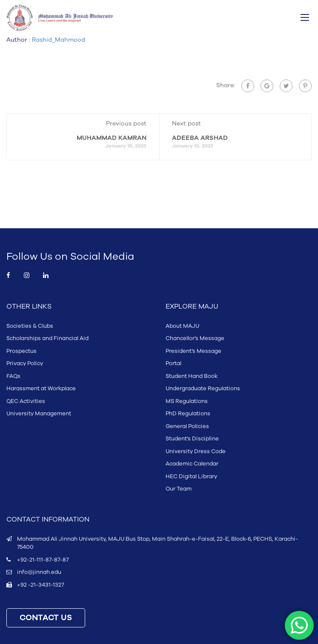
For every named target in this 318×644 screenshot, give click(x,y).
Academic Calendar (192, 464)
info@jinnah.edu (39, 572)
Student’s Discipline (192, 439)
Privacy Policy (25, 363)
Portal (173, 363)
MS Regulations (187, 401)
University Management (39, 414)
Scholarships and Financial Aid (47, 338)
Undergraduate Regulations (203, 389)
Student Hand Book (192, 376)
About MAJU (182, 326)
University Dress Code (196, 451)
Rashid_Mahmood (59, 40)
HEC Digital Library (191, 477)
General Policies (187, 426)
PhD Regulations (188, 414)
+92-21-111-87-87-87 (43, 560)
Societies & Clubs (30, 326)
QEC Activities (26, 401)
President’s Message (193, 351)
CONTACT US (46, 618)
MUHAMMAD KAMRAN (112, 138)
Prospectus (21, 351)
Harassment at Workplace (41, 389)
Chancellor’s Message (195, 338)
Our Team (179, 489)
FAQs (13, 376)
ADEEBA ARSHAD (200, 138)
